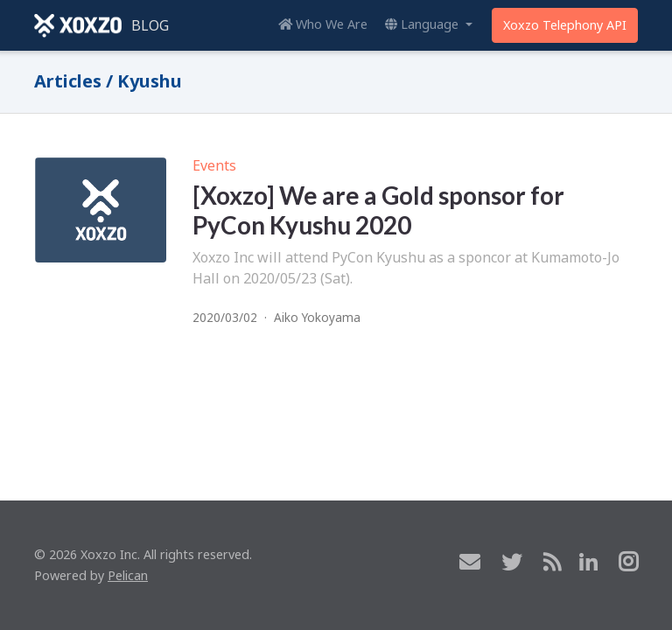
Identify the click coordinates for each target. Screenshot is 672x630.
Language (423, 24)
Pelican (128, 575)
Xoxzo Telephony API (565, 25)
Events (214, 165)
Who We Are (323, 24)
